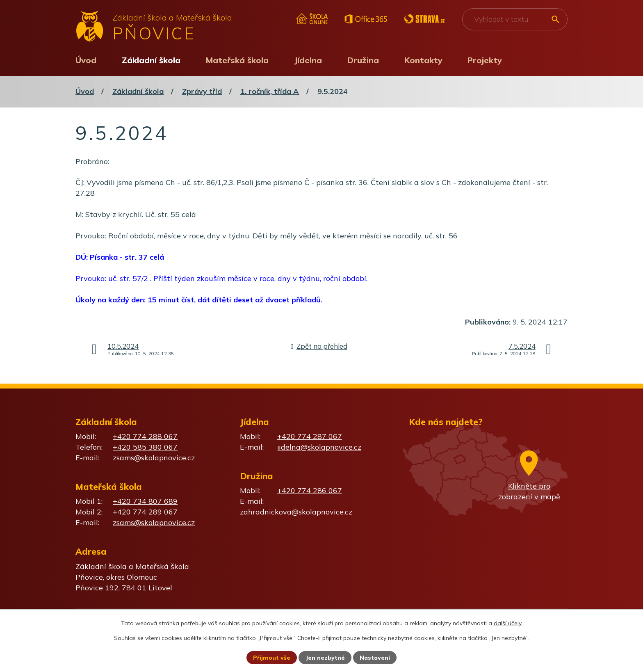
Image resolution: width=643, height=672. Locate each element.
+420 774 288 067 (145, 436)
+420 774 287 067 (310, 436)
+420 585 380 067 (145, 447)
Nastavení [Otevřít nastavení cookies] (375, 658)
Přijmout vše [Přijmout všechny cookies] (272, 658)
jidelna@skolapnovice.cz (319, 447)
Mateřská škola (237, 60)
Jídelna (308, 60)
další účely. (508, 623)
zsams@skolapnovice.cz (154, 458)
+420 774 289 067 (144, 512)
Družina (363, 60)
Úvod (86, 60)
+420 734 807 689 (145, 501)
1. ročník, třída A (270, 91)
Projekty (485, 60)
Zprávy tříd (202, 91)
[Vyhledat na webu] (515, 19)
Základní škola (151, 60)
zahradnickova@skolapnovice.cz (296, 512)
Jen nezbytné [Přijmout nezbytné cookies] (325, 658)
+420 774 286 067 (310, 490)
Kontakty (423, 60)
